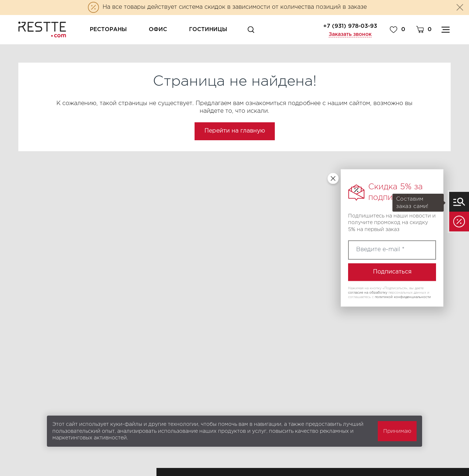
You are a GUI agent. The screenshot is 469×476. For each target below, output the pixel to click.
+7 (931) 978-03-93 (350, 26)
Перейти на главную (235, 131)
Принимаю (397, 431)
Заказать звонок (350, 34)
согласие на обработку (368, 293)
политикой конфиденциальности (403, 297)
